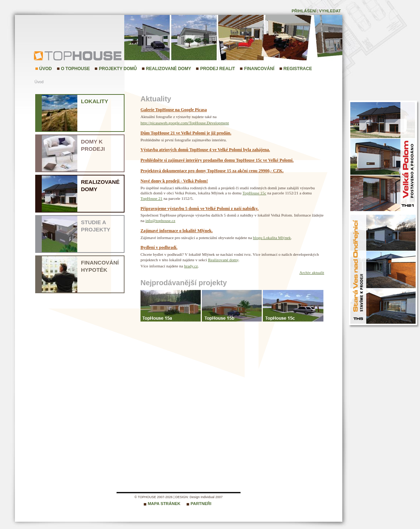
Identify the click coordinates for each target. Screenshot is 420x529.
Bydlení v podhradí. (159, 247)
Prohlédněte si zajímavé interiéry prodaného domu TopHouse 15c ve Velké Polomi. (217, 160)
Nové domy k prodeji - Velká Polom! (174, 181)
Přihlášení (304, 11)
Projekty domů (118, 69)
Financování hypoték (100, 266)
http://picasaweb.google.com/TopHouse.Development (185, 123)
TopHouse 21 (152, 198)
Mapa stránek (164, 504)
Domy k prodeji (93, 145)
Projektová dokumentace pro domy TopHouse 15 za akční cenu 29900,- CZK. (212, 171)
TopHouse (53, 55)
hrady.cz (191, 266)
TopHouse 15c (254, 193)
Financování (259, 69)
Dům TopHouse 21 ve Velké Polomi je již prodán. (186, 133)
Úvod (46, 69)
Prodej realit (217, 69)
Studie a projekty (96, 226)
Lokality (95, 101)
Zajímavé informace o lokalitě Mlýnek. (177, 231)
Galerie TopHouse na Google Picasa (174, 110)
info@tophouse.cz (160, 221)
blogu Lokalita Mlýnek (272, 238)
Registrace (298, 69)
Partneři (201, 504)
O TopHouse (76, 69)
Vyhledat (330, 11)
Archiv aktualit (312, 272)
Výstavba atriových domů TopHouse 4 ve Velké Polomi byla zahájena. (205, 150)
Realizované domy (168, 69)
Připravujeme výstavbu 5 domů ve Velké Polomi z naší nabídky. (199, 209)
